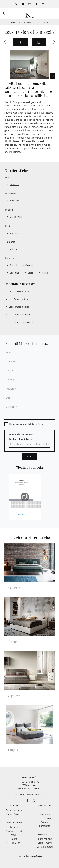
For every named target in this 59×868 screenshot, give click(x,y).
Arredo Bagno (14, 843)
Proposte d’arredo (26, 22)
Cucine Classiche (14, 814)
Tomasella (14, 185)
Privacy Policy (37, 424)
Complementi (45, 843)
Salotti (14, 839)
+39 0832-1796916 (32, 788)
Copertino (14, 273)
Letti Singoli (45, 818)
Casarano (30, 265)
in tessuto (14, 201)
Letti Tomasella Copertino (21, 322)
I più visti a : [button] (12, 258)
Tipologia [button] (10, 242)
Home (14, 22)
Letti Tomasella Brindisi (20, 299)
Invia (30, 457)
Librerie (14, 827)
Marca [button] (9, 177)
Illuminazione (45, 839)
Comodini (45, 814)
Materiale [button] (11, 194)
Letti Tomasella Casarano (21, 315)
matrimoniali (16, 217)
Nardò (45, 273)
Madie (14, 835)
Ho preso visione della (26, 424)
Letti (38, 22)
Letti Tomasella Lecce (19, 291)
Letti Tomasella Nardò (19, 307)
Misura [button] (9, 210)
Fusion (45, 22)
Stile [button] (8, 226)
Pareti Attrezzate (14, 831)
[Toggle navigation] (54, 13)
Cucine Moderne (14, 810)
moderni (14, 233)
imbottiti (14, 249)
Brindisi (13, 265)
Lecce (30, 273)
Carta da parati (45, 847)
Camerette (45, 826)
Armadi (45, 822)
